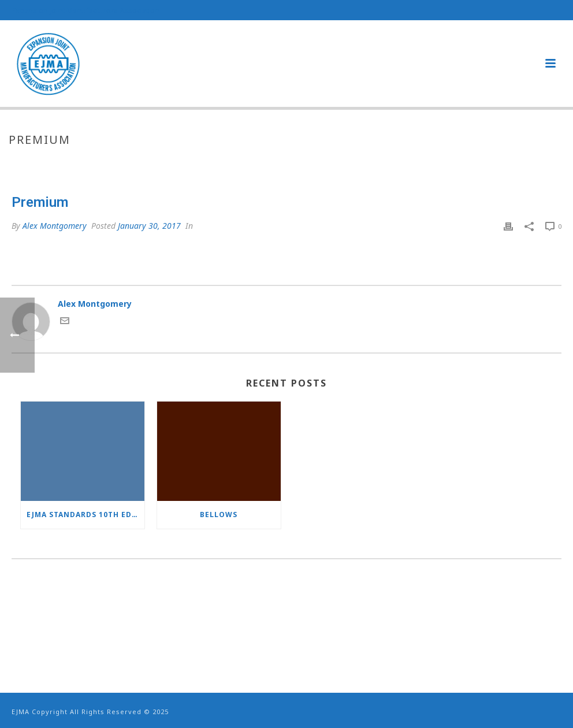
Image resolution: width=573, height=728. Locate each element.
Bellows (219, 515)
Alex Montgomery (55, 226)
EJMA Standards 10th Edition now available (85, 515)
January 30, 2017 (149, 226)
